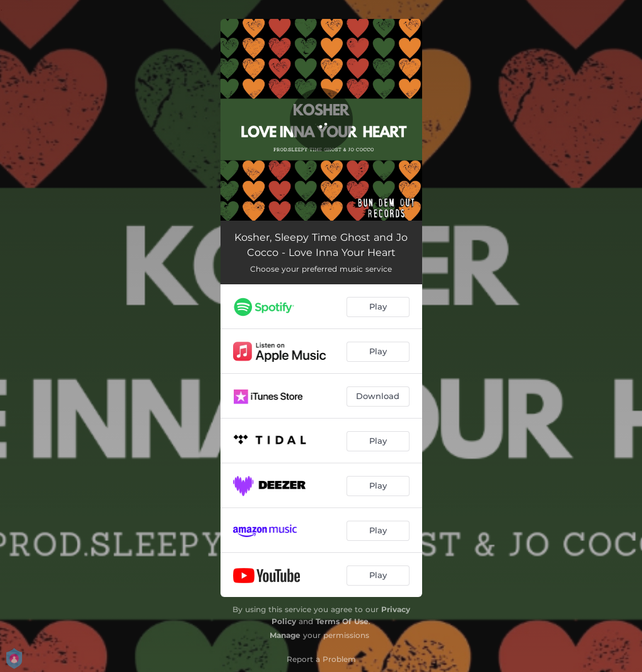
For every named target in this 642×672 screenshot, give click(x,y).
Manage (285, 635)
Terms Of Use (342, 621)
